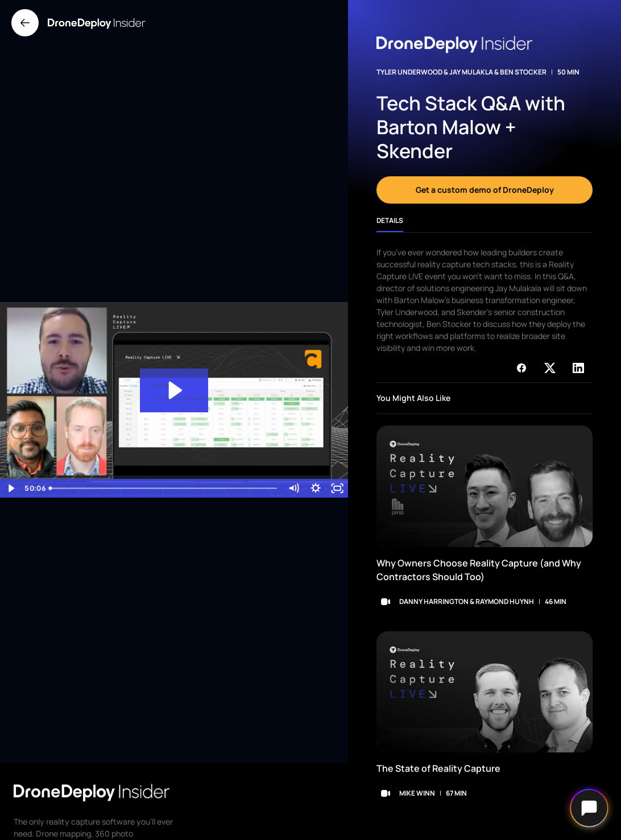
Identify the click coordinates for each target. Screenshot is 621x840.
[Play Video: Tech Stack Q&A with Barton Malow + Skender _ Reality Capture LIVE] (174, 390)
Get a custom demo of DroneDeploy (485, 190)
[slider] (163, 488)
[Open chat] (589, 808)
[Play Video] (11, 488)
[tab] (390, 225)
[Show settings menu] (316, 488)
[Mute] (293, 488)
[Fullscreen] (337, 488)
